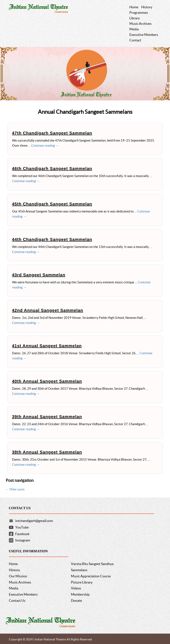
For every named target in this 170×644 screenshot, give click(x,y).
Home (13, 564)
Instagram (23, 540)
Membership (80, 594)
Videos (76, 588)
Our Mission (18, 576)
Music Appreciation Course (91, 576)
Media (14, 588)
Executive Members (23, 594)
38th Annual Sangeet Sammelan (47, 452)
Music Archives (20, 582)
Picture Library (82, 582)
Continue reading (45, 146)
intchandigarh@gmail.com (34, 521)
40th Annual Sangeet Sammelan (47, 381)
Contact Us (17, 600)
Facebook (22, 534)
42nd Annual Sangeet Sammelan (48, 310)
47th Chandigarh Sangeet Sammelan (52, 133)
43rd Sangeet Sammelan (39, 275)
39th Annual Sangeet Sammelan (47, 417)
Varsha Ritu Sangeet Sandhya (92, 564)
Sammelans (79, 570)
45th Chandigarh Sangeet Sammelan (52, 204)
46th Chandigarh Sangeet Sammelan (52, 169)
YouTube (22, 527)
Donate (76, 600)
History (14, 570)
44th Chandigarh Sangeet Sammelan (52, 239)
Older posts (15, 489)
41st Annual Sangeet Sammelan (47, 346)
